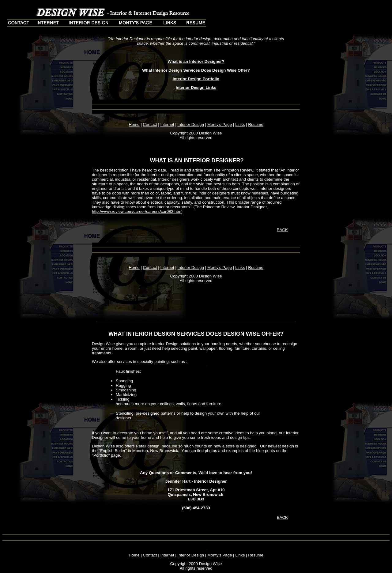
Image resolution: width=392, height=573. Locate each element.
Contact (150, 124)
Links (240, 124)
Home (134, 124)
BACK (282, 230)
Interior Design (191, 124)
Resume (256, 124)
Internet (167, 124)
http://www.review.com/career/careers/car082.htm (137, 211)
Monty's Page (220, 124)
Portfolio (101, 455)
